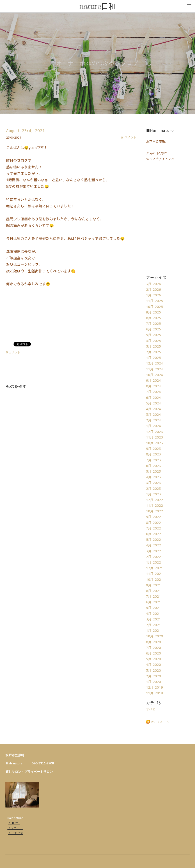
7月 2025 (154, 324)
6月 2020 (154, 654)
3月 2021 (154, 620)
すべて (151, 710)
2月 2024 (154, 420)
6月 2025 (154, 330)
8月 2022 (154, 523)
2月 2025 (154, 352)
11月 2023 (155, 438)
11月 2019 (155, 693)
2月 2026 (154, 290)
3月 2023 (154, 483)
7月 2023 (154, 460)
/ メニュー (15, 828)
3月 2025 (154, 347)
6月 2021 (154, 602)
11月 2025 (155, 301)
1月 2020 (154, 682)
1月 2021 (154, 631)
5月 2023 (154, 472)
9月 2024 (154, 381)
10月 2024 (155, 375)
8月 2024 (154, 386)
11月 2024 (155, 369)
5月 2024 (154, 404)
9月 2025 (154, 313)
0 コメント (129, 138)
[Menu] (189, 6)
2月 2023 (154, 489)
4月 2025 (154, 341)
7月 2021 (154, 597)
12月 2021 (155, 568)
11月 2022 (155, 506)
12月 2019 (155, 688)
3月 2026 (154, 284)
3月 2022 (154, 551)
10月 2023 (155, 443)
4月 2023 (154, 477)
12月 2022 (155, 500)
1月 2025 (154, 358)
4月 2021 (154, 614)
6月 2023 (154, 466)
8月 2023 (154, 455)
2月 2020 (154, 676)
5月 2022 (154, 540)
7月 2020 (154, 648)
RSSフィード (160, 722)
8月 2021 (154, 591)
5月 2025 (154, 335)
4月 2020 (154, 665)
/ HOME (14, 823)
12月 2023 (155, 432)
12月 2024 (155, 364)
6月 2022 (154, 534)
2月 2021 (154, 625)
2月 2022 (154, 557)
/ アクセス (16, 833)
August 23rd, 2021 (25, 131)
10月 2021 (155, 580)
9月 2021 (154, 585)
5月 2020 (154, 659)
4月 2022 (154, 545)
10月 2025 (155, 307)
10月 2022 (155, 511)
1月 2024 (154, 426)
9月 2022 (154, 517)
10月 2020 (155, 636)
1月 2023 (154, 494)
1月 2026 (154, 295)
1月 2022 (154, 563)
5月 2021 (154, 608)
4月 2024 (154, 409)
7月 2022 (154, 529)
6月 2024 (154, 398)
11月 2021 (155, 574)
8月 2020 (154, 642)
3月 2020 (154, 671)
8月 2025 (154, 318)
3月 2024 (154, 415)
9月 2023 (154, 449)
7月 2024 (154, 392)
